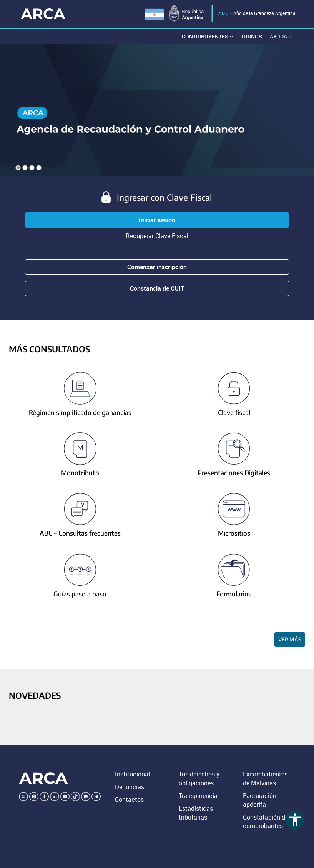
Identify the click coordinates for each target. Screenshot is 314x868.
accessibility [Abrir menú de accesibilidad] (295, 820)
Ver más (290, 639)
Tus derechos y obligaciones (199, 779)
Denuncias (130, 787)
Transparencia (198, 796)
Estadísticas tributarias (196, 813)
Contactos (129, 800)
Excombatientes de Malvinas (265, 779)
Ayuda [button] (281, 36)
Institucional (132, 774)
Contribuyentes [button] (207, 36)
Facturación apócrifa (260, 800)
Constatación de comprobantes (266, 822)
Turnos (251, 36)
